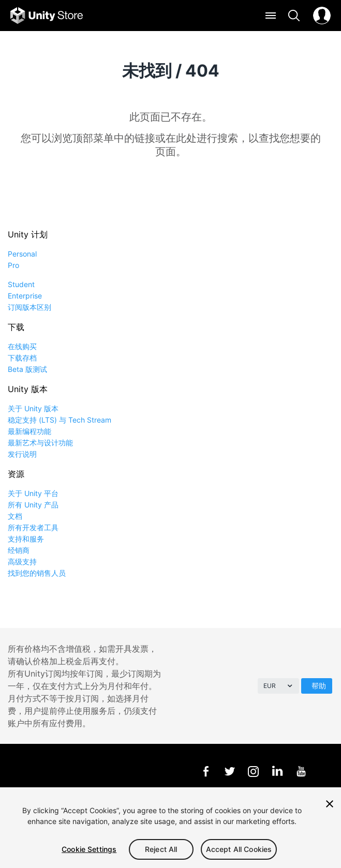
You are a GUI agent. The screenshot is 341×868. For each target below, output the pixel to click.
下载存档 (22, 358)
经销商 (19, 550)
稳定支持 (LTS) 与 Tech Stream (60, 420)
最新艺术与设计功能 (40, 443)
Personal (22, 254)
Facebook (206, 771)
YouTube (301, 771)
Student (21, 284)
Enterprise (25, 296)
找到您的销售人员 (37, 573)
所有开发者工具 (33, 527)
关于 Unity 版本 (33, 408)
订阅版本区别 (29, 307)
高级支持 (22, 562)
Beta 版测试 (27, 369)
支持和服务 (26, 539)
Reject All (161, 849)
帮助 (319, 686)
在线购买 (22, 346)
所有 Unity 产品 (33, 505)
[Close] (330, 804)
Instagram (253, 771)
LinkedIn (277, 771)
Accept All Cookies (239, 849)
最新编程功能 (29, 431)
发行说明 (22, 454)
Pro (13, 265)
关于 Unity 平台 (33, 493)
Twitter (229, 771)
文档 (15, 516)
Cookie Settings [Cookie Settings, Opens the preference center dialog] (89, 849)
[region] (170, 828)
